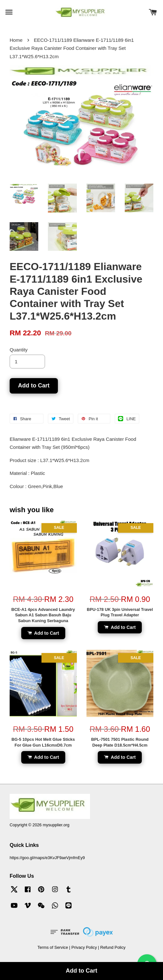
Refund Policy (113, 947)
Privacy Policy (84, 947)
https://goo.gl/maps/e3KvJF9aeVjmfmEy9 (47, 858)
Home (16, 40)
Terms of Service (53, 947)
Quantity (19, 350)
